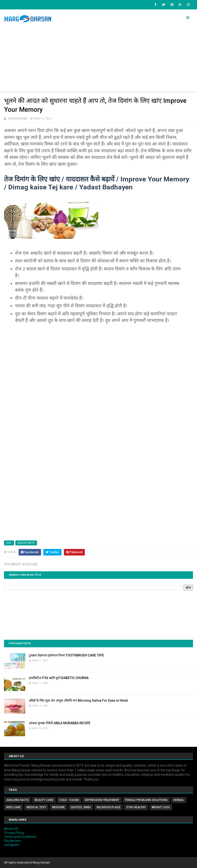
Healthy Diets (26, 543)
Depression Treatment (102, 800)
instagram (12, 845)
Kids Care (14, 807)
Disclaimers (13, 841)
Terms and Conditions (20, 837)
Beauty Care (44, 800)
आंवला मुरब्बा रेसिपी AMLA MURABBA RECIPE (60, 723)
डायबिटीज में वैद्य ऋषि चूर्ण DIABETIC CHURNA (59, 678)
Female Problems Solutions (146, 800)
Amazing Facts (18, 800)
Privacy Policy (14, 833)
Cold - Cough (69, 800)
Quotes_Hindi (81, 807)
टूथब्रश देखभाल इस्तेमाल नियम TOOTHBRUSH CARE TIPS (66, 655)
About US (11, 829)
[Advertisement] (99, 59)
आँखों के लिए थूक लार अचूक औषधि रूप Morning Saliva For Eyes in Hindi (78, 700)
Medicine (58, 807)
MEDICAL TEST (36, 807)
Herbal (179, 800)
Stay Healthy (136, 807)
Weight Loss (161, 807)
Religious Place (109, 807)
